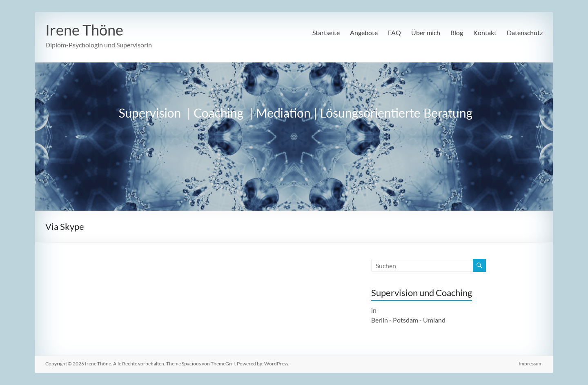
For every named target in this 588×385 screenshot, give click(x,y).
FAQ (394, 32)
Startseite (326, 32)
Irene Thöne (84, 30)
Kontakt (485, 32)
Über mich (426, 32)
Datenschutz (525, 32)
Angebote (364, 32)
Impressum (531, 364)
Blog (457, 32)
